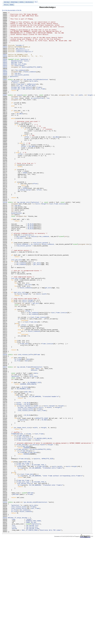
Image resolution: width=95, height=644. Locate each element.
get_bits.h (20, 56)
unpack (19, 112)
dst (72, 112)
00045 (5, 78)
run (48, 115)
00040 (5, 69)
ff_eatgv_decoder (21, 619)
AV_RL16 (31, 267)
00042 (5, 73)
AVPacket (34, 442)
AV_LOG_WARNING (35, 473)
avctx (26, 71)
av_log (20, 473)
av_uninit (35, 115)
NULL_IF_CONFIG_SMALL (30, 634)
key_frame (26, 554)
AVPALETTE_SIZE (44, 537)
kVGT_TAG (28, 468)
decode (15, 632)
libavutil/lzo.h (22, 58)
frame (20, 73)
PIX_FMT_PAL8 (30, 101)
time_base (21, 99)
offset (42, 115)
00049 (5, 86)
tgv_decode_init (30, 93)
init (14, 628)
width (17, 76)
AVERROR (26, 535)
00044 (5, 76)
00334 (5, 600)
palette (25, 78)
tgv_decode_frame (24, 438)
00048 (5, 84)
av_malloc (34, 531)
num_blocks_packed (21, 88)
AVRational (32, 99)
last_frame (22, 74)
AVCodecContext (17, 71)
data (36, 384)
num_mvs (17, 86)
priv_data (34, 95)
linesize (62, 242)
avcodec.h (20, 52)
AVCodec (11, 619)
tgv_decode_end (29, 600)
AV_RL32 (25, 462)
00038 (5, 65)
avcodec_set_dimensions (27, 487)
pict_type (26, 556)
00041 (5, 71)
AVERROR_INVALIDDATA (28, 459)
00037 (5, 63)
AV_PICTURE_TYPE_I (39, 556)
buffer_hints (27, 524)
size (16, 115)
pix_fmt (20, 101)
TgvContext (24, 69)
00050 (5, 88)
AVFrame (14, 73)
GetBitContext (17, 253)
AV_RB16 (56, 162)
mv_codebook (21, 82)
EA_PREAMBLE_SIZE (34, 457)
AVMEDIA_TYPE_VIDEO (33, 623)
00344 (5, 619)
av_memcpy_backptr (25, 226)
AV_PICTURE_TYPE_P (39, 576)
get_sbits (37, 313)
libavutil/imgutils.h (24, 60)
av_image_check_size (22, 511)
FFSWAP (14, 518)
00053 (5, 93)
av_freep (18, 429)
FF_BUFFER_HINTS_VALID (43, 524)
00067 (5, 112)
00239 (5, 423)
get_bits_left (20, 349)
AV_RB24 (20, 134)
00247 (5, 438)
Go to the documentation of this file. (12, 10)
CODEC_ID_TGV (31, 625)
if (19, 380)
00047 (5, 82)
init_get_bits (17, 309)
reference (26, 522)
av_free (17, 431)
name (14, 621)
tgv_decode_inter (24, 240)
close (14, 630)
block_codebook (30, 84)
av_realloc (33, 281)
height (22, 76)
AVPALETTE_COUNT (35, 78)
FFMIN (25, 205)
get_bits (28, 339)
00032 (5, 54)
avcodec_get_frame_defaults (22, 102)
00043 (5, 74)
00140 (5, 240)
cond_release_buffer (26, 423)
